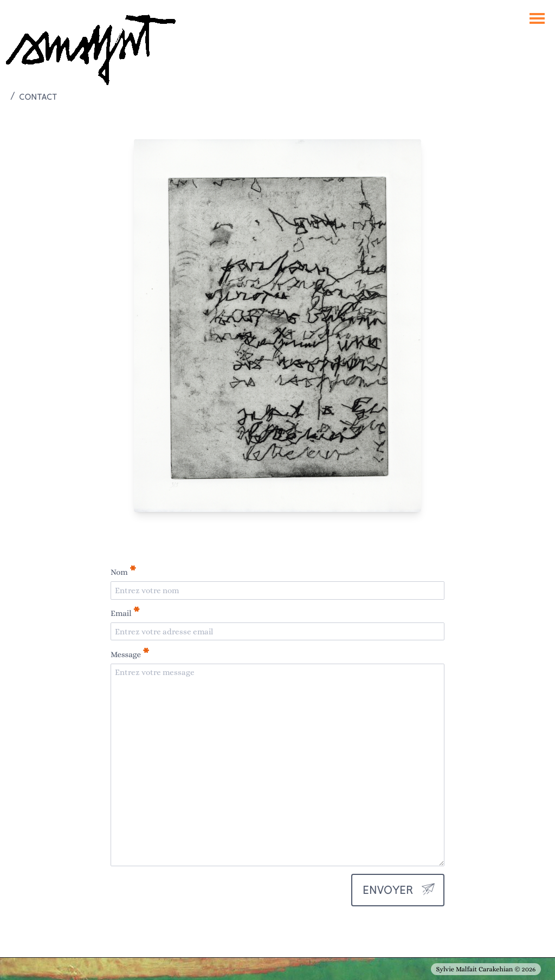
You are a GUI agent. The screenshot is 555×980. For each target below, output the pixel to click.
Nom (123, 571)
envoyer (388, 890)
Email (125, 612)
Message (130, 654)
